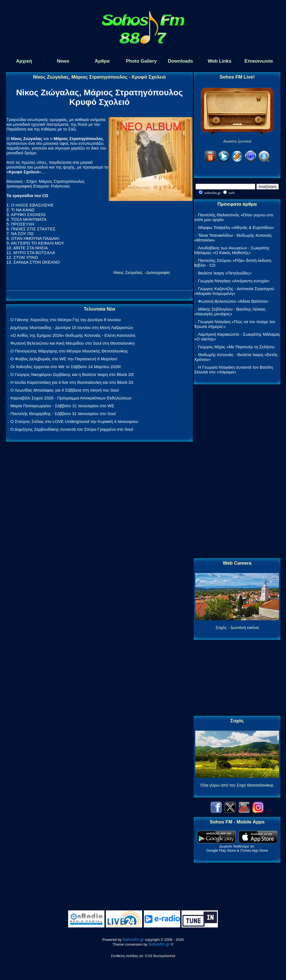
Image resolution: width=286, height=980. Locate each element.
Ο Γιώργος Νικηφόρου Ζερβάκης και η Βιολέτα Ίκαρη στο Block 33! (72, 374)
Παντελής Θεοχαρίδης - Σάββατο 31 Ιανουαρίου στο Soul (63, 414)
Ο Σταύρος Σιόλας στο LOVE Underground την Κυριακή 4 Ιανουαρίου (74, 421)
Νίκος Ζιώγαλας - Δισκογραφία (142, 272)
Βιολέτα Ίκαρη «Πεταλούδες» (225, 273)
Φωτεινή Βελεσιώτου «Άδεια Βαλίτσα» (233, 301)
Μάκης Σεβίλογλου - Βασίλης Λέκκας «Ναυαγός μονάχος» (230, 311)
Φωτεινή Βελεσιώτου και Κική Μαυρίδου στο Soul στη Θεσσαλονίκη (72, 343)
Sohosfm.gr (133, 939)
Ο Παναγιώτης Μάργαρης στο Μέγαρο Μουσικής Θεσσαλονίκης (69, 351)
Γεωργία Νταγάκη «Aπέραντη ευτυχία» (234, 281)
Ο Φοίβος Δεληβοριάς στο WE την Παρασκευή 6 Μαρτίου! (64, 359)
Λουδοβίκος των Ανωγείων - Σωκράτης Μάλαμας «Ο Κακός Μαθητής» (232, 250)
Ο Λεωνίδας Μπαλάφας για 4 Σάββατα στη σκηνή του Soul (65, 390)
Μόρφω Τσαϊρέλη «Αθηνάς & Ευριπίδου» (236, 227)
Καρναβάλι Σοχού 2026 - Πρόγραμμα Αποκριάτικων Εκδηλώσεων (71, 398)
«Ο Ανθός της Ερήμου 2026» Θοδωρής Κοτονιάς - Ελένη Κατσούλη (73, 335)
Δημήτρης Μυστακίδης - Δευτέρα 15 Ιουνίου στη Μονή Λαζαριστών (71, 327)
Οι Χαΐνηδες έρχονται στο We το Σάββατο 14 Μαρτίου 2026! (66, 367)
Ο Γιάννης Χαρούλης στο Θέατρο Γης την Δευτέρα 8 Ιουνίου (65, 320)
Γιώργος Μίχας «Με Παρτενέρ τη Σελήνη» (236, 347)
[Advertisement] (237, 472)
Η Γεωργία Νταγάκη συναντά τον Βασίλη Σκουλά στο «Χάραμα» (233, 370)
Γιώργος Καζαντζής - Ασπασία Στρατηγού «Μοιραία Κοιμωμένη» (234, 291)
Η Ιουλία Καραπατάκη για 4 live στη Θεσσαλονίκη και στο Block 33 (72, 382)
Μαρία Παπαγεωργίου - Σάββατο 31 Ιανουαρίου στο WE (62, 406)
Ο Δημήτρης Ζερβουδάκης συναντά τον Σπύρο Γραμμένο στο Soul (72, 429)
